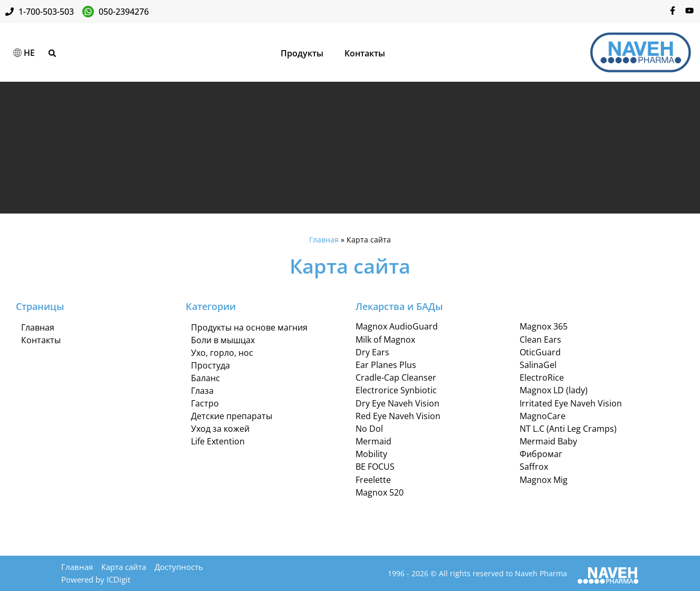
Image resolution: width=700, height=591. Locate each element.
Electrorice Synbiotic (396, 391)
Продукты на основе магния (249, 327)
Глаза (202, 391)
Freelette (373, 480)
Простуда (210, 365)
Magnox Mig (544, 480)
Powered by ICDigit (96, 579)
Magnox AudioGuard (397, 327)
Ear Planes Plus (386, 365)
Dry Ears (372, 352)
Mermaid (373, 441)
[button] (52, 53)
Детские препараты (232, 416)
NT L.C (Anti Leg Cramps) (568, 429)
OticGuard (540, 352)
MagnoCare (543, 416)
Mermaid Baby (548, 441)
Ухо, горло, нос (222, 353)
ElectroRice (542, 377)
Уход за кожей (220, 429)
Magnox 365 (544, 327)
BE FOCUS (375, 467)
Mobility (371, 454)
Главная (324, 240)
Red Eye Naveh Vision (398, 416)
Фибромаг (541, 454)
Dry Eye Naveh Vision (397, 403)
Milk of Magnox (385, 340)
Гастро (205, 403)
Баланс (205, 378)
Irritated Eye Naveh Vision (571, 403)
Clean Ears (540, 340)
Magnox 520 (380, 492)
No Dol (369, 429)
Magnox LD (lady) (554, 391)
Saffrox (534, 467)
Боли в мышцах (223, 340)
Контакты (365, 53)
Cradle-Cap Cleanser (396, 377)
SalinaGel (538, 365)
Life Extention (218, 441)
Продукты (302, 53)
